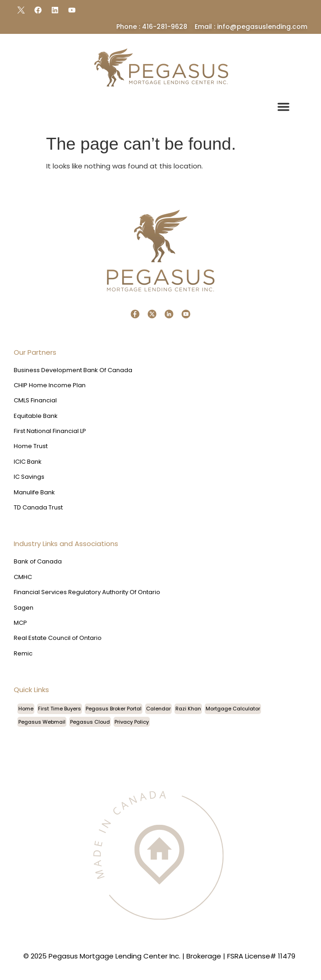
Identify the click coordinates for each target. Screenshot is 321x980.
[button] (283, 107)
